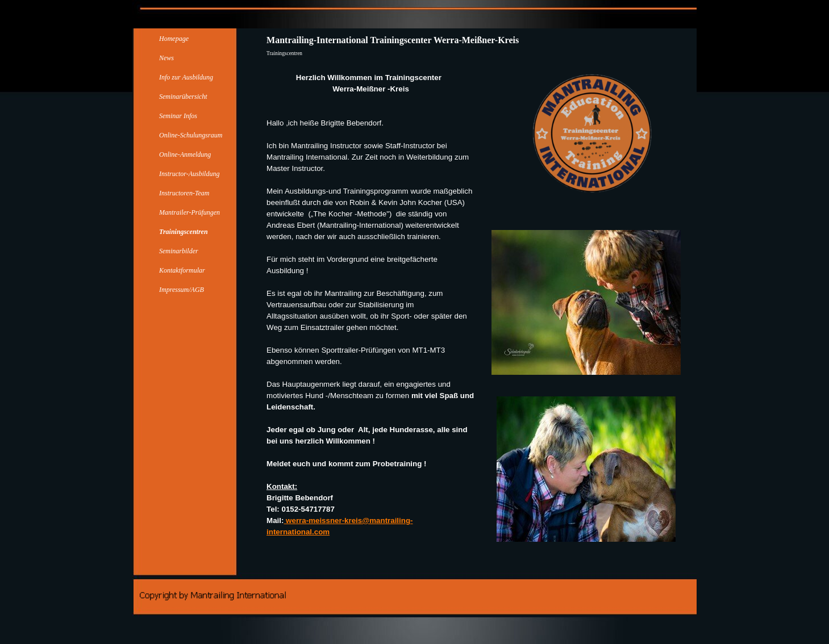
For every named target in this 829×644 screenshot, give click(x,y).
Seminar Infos (178, 116)
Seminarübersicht (183, 97)
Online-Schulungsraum (191, 135)
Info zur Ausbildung (186, 77)
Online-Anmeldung (185, 154)
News (166, 58)
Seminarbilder (179, 251)
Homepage (174, 39)
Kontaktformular (182, 270)
